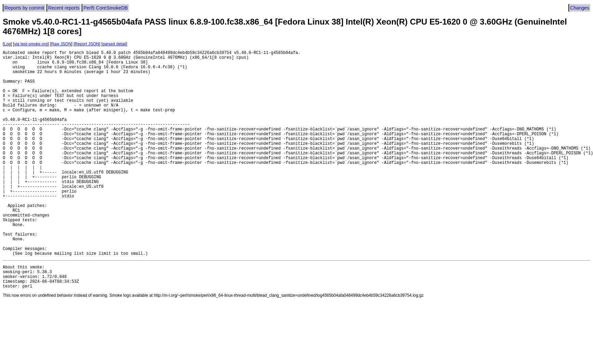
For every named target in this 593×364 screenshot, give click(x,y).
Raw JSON (61, 44)
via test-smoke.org (31, 44)
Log (7, 44)
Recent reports (64, 8)
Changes (580, 8)
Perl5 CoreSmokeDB (106, 8)
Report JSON (87, 44)
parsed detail (114, 44)
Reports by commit (24, 8)
